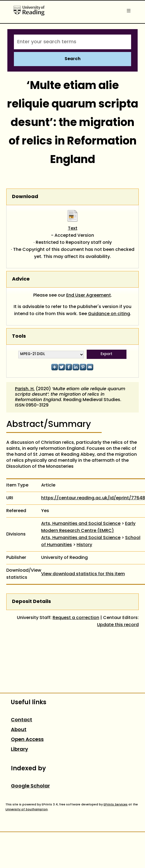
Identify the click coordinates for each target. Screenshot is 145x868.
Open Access (27, 740)
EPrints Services (116, 805)
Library (19, 750)
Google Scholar (30, 786)
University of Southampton (27, 809)
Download (25, 197)
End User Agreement (89, 296)
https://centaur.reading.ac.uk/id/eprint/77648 (93, 498)
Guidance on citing (109, 314)
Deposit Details (31, 602)
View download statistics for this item (83, 574)
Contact (22, 720)
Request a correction (76, 618)
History (84, 545)
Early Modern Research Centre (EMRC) (88, 527)
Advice (21, 279)
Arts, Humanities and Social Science (81, 524)
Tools (19, 336)
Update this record (118, 625)
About (19, 730)
